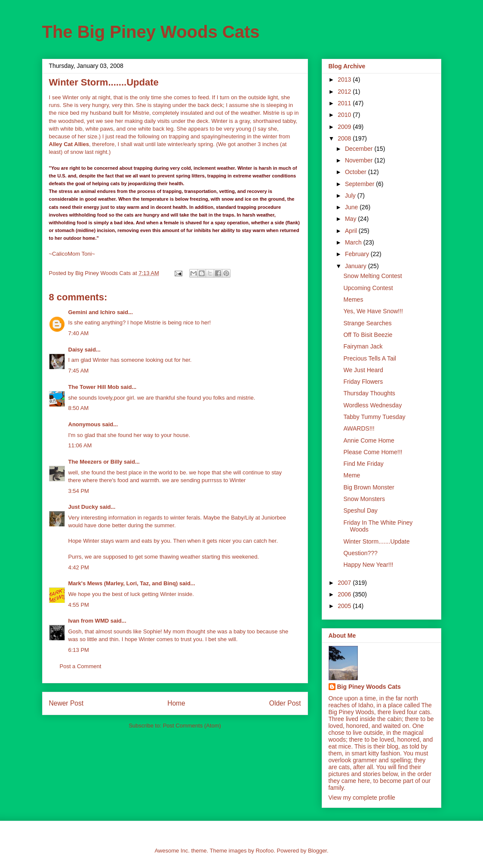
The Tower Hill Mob (94, 387)
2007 (345, 583)
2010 (345, 115)
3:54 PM (79, 491)
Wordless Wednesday (372, 405)
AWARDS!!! (359, 428)
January (357, 266)
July (351, 196)
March (354, 242)
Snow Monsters (364, 499)
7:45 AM (79, 371)
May (351, 219)
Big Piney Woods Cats (369, 687)
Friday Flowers (363, 382)
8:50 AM (79, 408)
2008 (345, 138)
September (360, 184)
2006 (345, 594)
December (360, 149)
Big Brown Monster (369, 487)
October (357, 172)
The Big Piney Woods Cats (151, 32)
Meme (352, 475)
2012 (345, 92)
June (352, 207)
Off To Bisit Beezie (368, 335)
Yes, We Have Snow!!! (373, 311)
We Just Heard (363, 370)
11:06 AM (80, 445)
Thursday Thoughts (369, 393)
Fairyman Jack (363, 346)
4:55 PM (79, 605)
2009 (345, 127)
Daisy (76, 350)
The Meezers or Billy (95, 462)
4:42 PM (79, 567)
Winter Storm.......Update (376, 541)
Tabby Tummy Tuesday (374, 417)
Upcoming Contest (368, 288)
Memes (353, 300)
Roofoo (265, 851)
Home (176, 703)
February (358, 254)
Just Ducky (83, 507)
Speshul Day (360, 510)
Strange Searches (367, 323)
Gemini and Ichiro (92, 312)
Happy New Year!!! (368, 565)
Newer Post (66, 703)
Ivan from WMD (89, 621)
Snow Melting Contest (372, 276)
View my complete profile (362, 798)
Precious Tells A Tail (369, 358)
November (360, 160)
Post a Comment (81, 666)
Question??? (360, 553)
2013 (345, 79)
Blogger (317, 851)
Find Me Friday (363, 464)
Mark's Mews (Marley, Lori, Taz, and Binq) (123, 583)
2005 (345, 606)
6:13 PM (79, 650)
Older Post (285, 703)
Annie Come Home (369, 440)
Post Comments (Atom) (192, 726)
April (352, 231)
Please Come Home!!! (373, 452)
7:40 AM (79, 333)
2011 (345, 103)
